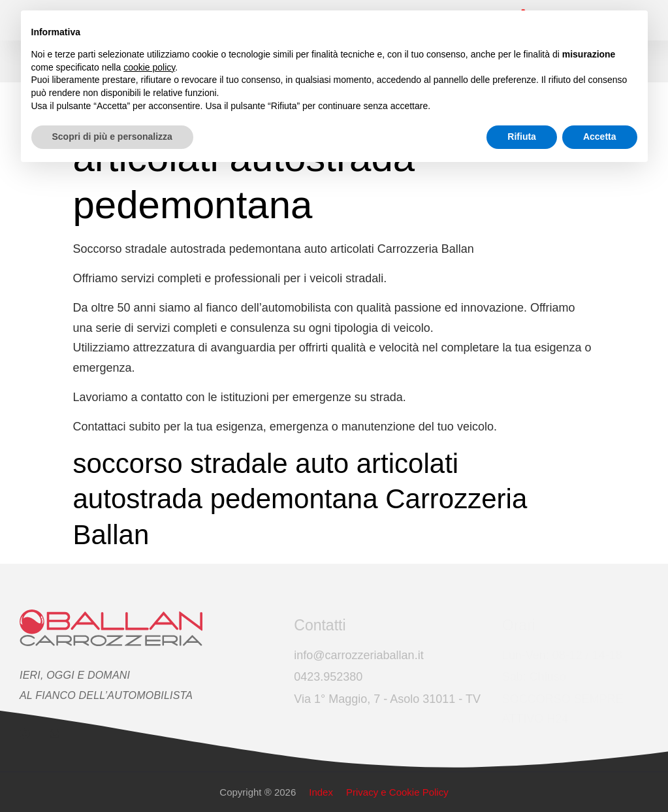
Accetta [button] (600, 137)
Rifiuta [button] (522, 137)
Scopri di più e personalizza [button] (112, 137)
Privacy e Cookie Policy (397, 792)
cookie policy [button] (149, 67)
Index (321, 792)
